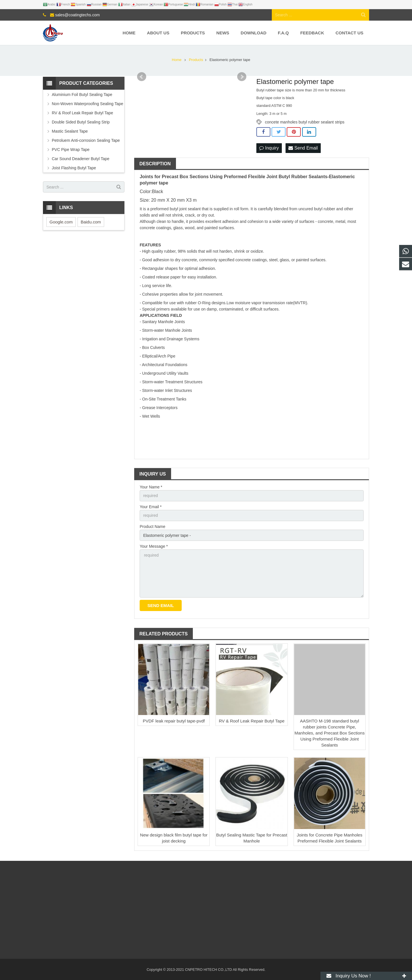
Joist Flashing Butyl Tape (74, 168)
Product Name (152, 527)
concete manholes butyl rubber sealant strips (305, 122)
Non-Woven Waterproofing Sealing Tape (88, 104)
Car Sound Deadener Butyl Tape (81, 159)
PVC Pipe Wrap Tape (71, 150)
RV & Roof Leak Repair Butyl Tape (252, 721)
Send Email (303, 148)
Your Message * (154, 546)
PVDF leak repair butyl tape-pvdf (174, 721)
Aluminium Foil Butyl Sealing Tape (82, 95)
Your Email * (151, 507)
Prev (142, 77)
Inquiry (269, 148)
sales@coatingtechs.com (78, 15)
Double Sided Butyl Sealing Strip (81, 122)
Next (242, 77)
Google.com (61, 222)
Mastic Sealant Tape (70, 131)
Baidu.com (91, 222)
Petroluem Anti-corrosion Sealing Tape (86, 140)
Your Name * (151, 487)
